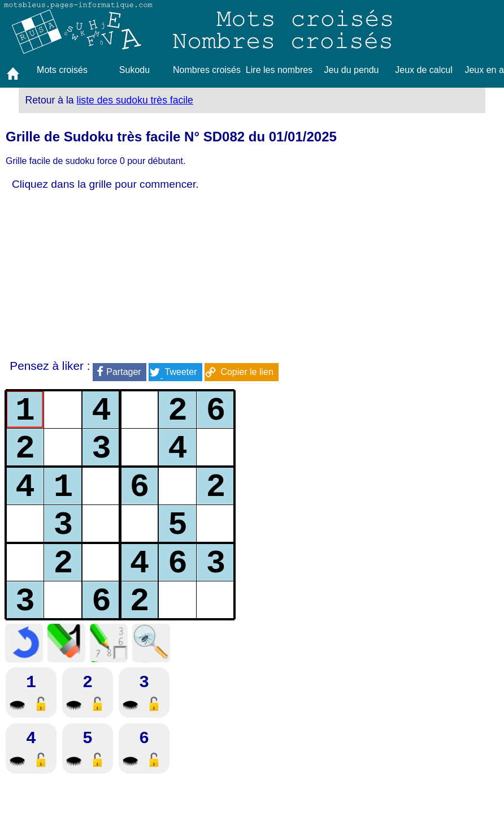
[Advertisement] (145, 275)
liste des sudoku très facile (135, 100)
